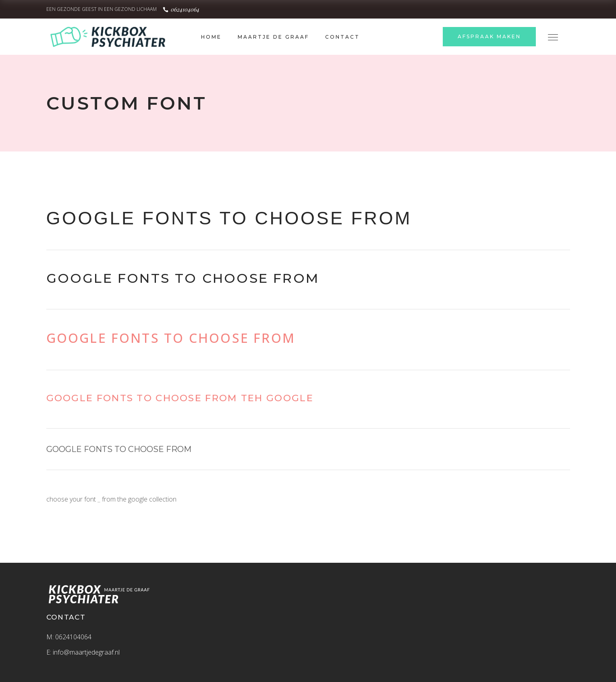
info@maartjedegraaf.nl (86, 652)
